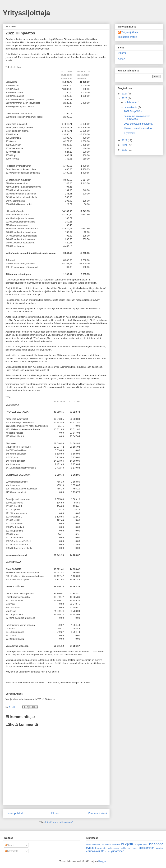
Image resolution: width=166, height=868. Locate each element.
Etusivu (56, 813)
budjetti (127, 844)
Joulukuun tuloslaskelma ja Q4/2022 (137, 118)
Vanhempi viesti (97, 813)
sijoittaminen (147, 848)
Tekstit (9, 845)
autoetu (116, 845)
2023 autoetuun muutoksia (138, 124)
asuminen (106, 845)
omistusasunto (114, 848)
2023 (125, 98)
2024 (125, 94)
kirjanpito (156, 844)
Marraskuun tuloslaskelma (138, 128)
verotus (160, 848)
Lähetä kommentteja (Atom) (59, 822)
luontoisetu (101, 848)
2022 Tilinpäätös (133, 111)
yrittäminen (118, 851)
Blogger (102, 861)
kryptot (90, 848)
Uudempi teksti (14, 813)
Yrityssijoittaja (26, 13)
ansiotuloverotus (93, 845)
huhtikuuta (130, 102)
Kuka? (121, 59)
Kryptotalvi (130, 133)
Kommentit (11, 851)
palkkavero (126, 848)
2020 (125, 150)
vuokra (108, 851)
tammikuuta (131, 107)
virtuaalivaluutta (95, 851)
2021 (125, 145)
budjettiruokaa (141, 845)
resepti (135, 848)
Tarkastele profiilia (128, 37)
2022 (125, 140)
